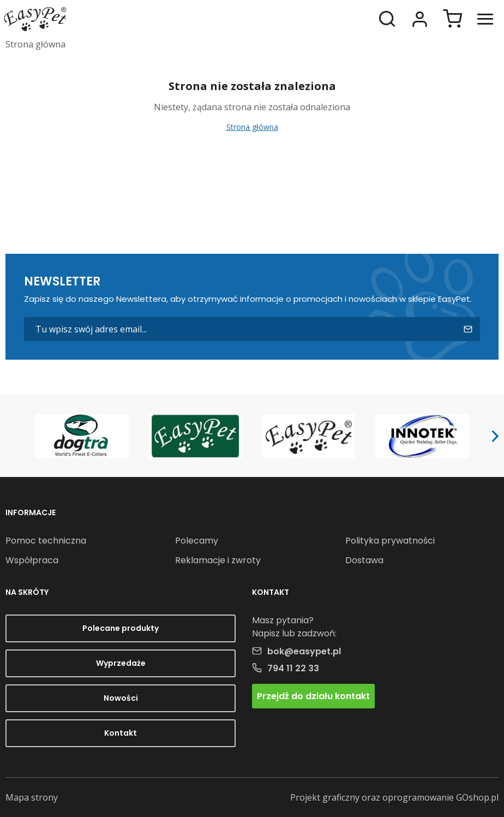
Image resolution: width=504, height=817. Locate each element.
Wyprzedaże (121, 663)
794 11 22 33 (293, 668)
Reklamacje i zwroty (218, 560)
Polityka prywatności (390, 541)
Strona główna (35, 44)
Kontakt (121, 733)
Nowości (121, 698)
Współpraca (32, 560)
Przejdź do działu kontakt (313, 696)
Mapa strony (32, 797)
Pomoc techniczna (46, 541)
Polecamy (197, 541)
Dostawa (364, 560)
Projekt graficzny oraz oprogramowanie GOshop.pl (394, 797)
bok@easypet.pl (304, 651)
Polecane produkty (121, 628)
